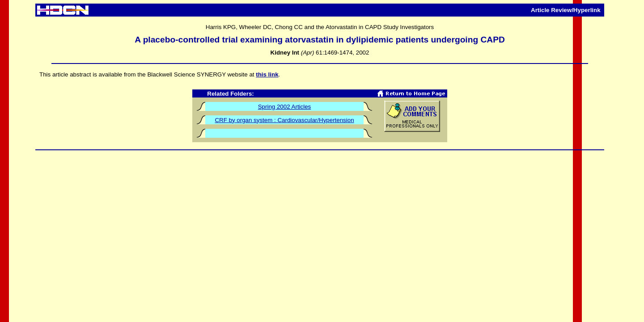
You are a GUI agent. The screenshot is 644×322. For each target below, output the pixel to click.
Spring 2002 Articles (285, 107)
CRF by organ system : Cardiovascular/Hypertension (284, 120)
